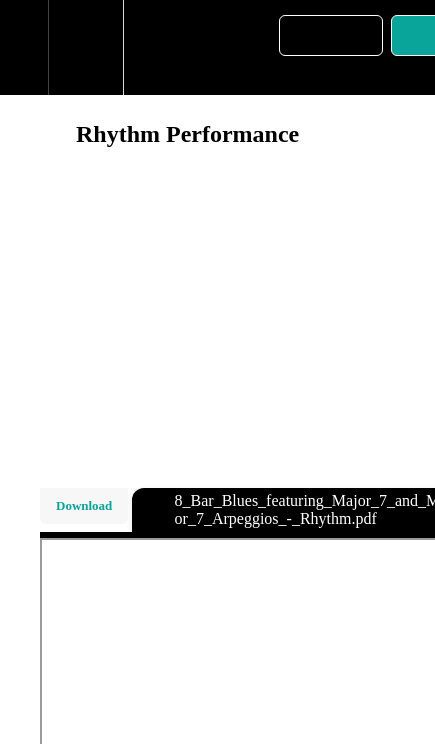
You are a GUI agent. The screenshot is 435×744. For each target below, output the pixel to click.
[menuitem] (85, 47)
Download (84, 505)
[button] (24, 47)
